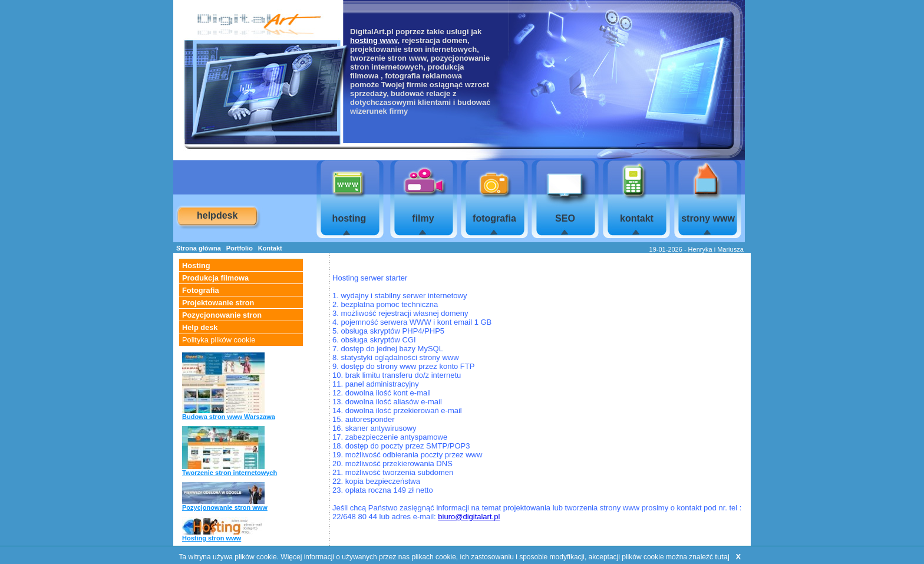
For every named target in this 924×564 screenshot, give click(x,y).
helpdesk (217, 215)
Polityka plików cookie (219, 340)
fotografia (494, 218)
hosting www (374, 40)
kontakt (637, 218)
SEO (565, 218)
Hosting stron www (212, 538)
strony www (708, 218)
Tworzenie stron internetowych (230, 473)
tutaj (722, 557)
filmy (423, 218)
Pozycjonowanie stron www (225, 507)
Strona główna (199, 248)
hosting (349, 218)
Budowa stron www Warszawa (229, 417)
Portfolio (240, 248)
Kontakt (270, 248)
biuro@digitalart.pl (469, 517)
